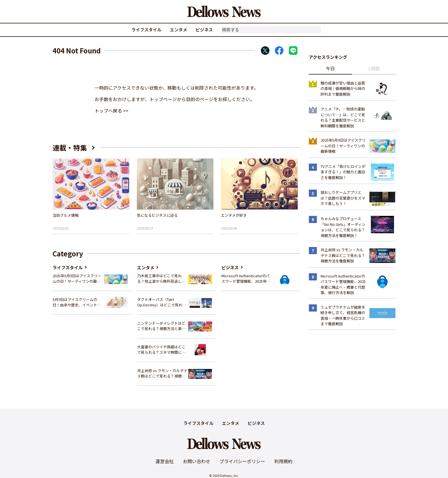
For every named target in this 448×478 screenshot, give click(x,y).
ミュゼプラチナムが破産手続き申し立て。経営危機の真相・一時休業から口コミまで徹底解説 (343, 316)
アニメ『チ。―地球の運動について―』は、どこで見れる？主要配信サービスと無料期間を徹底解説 (343, 117)
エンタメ (179, 30)
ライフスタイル (146, 30)
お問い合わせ (197, 461)
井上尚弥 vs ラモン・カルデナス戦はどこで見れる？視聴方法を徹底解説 (162, 373)
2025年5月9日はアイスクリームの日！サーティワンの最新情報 (77, 279)
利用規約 (283, 461)
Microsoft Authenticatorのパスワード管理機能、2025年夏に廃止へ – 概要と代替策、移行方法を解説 (246, 279)
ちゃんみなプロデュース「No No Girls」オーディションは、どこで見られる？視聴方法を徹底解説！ (343, 227)
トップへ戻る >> (111, 111)
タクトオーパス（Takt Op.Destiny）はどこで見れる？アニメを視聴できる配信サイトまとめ (161, 302)
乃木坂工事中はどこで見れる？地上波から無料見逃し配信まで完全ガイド (161, 279)
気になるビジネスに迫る (157, 215)
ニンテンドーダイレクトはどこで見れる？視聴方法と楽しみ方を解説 (161, 326)
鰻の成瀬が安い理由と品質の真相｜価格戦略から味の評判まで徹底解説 (343, 89)
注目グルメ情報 (66, 215)
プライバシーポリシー (242, 461)
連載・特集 (70, 147)
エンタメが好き (234, 215)
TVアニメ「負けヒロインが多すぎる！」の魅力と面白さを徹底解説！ (343, 172)
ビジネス (204, 30)
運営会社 (165, 461)
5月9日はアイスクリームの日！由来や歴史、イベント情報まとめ (77, 302)
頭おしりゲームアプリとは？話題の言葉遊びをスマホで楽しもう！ (343, 198)
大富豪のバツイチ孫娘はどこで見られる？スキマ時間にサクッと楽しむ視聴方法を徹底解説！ (161, 350)
